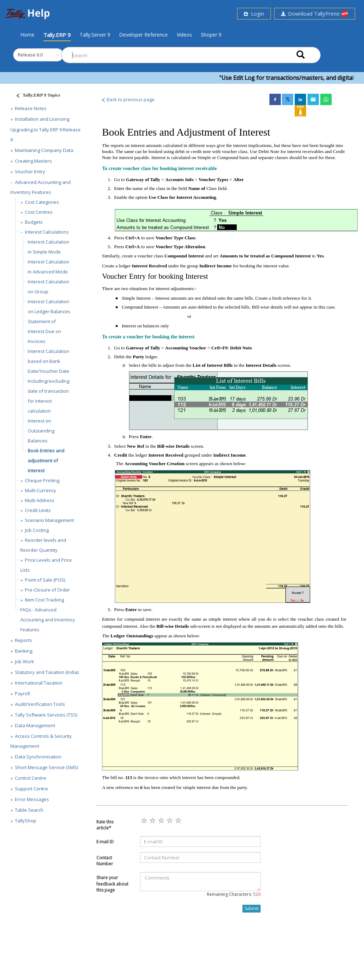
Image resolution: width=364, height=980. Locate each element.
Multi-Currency (41, 490)
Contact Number (105, 861)
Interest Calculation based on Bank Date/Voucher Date (49, 361)
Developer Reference (143, 35)
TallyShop (26, 821)
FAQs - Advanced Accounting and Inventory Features (48, 620)
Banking (24, 651)
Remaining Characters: (234, 894)
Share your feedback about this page (112, 884)
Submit (251, 908)
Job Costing (37, 530)
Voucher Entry (30, 171)
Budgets (34, 222)
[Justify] (36, 96)
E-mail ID (105, 842)
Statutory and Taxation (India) (47, 672)
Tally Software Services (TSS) (46, 715)
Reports (23, 640)
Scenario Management (49, 520)
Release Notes (31, 108)
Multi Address (40, 500)
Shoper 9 (211, 35)
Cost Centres (39, 212)
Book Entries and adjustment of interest (46, 461)
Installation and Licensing (42, 119)
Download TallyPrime (315, 14)
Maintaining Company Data (44, 150)
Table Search (29, 810)
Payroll (22, 693)
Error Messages (32, 799)
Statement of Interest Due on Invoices (44, 331)
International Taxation (39, 683)
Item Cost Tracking (44, 600)
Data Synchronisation (38, 757)
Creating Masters (33, 161)
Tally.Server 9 (95, 35)
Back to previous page (128, 99)
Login (254, 13)
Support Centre (31, 789)
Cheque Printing (42, 480)
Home (27, 34)
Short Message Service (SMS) (46, 767)
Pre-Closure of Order (47, 590)
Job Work (25, 661)
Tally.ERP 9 (57, 35)
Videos (184, 35)
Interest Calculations (47, 232)
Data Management (35, 725)
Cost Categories (42, 202)
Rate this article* (105, 825)
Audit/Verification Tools (40, 704)
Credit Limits (38, 510)
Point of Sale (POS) (45, 580)
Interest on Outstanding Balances (41, 431)
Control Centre (31, 778)
